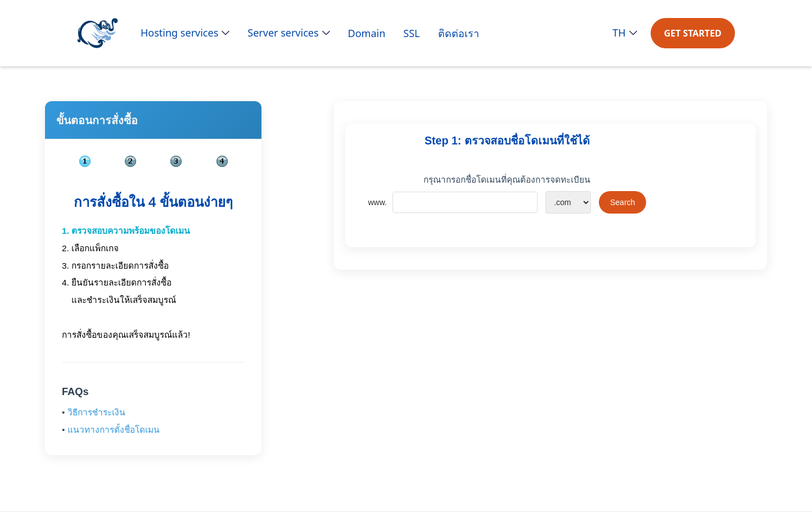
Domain (367, 33)
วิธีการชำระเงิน (96, 412)
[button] (185, 33)
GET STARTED (693, 33)
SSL (411, 33)
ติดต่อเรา (459, 33)
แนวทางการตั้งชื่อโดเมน (114, 430)
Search (622, 202)
